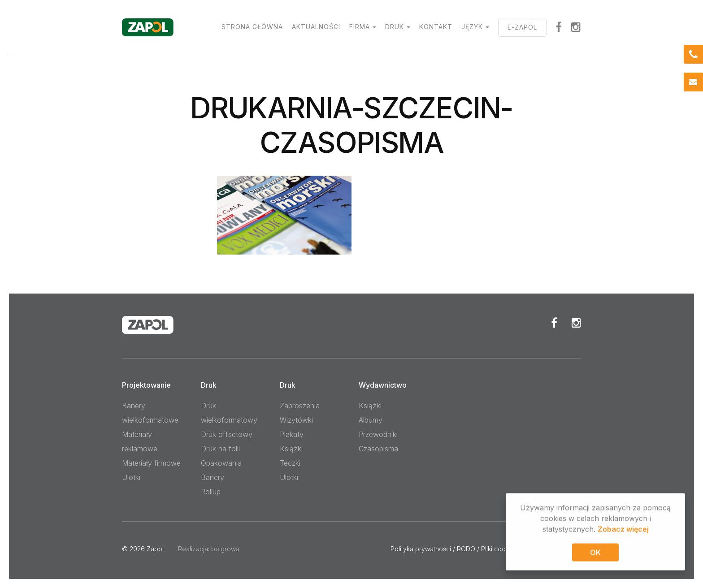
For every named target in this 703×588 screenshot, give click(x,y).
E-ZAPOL (522, 27)
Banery (213, 477)
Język (472, 27)
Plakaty (292, 434)
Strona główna (252, 27)
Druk (395, 27)
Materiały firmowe (151, 463)
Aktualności (316, 27)
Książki (291, 449)
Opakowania (221, 463)
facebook (559, 27)
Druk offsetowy (227, 434)
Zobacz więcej (623, 530)
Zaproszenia (300, 406)
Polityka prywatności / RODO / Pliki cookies (454, 549)
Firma (360, 27)
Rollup (211, 492)
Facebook (554, 323)
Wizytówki (296, 420)
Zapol (155, 549)
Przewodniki (378, 434)
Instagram (576, 27)
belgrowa (225, 549)
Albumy (371, 420)
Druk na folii (220, 449)
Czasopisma (378, 449)
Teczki (290, 463)
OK (595, 553)
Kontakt (436, 27)
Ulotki (131, 477)
